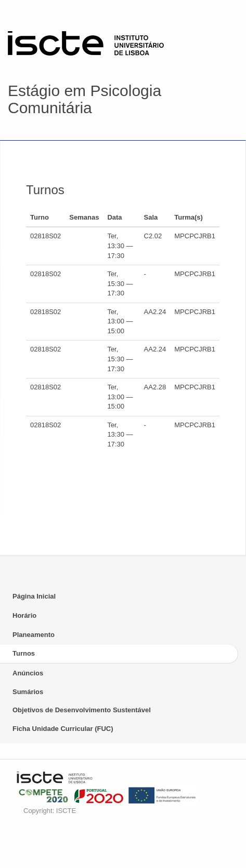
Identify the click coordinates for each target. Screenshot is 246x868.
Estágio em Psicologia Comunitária (85, 99)
